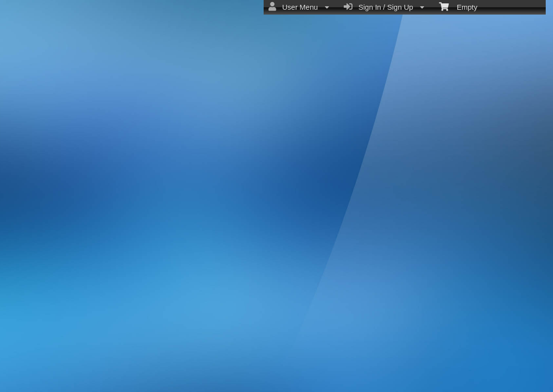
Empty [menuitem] (458, 6)
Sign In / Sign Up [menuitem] (384, 7)
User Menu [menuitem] (299, 7)
